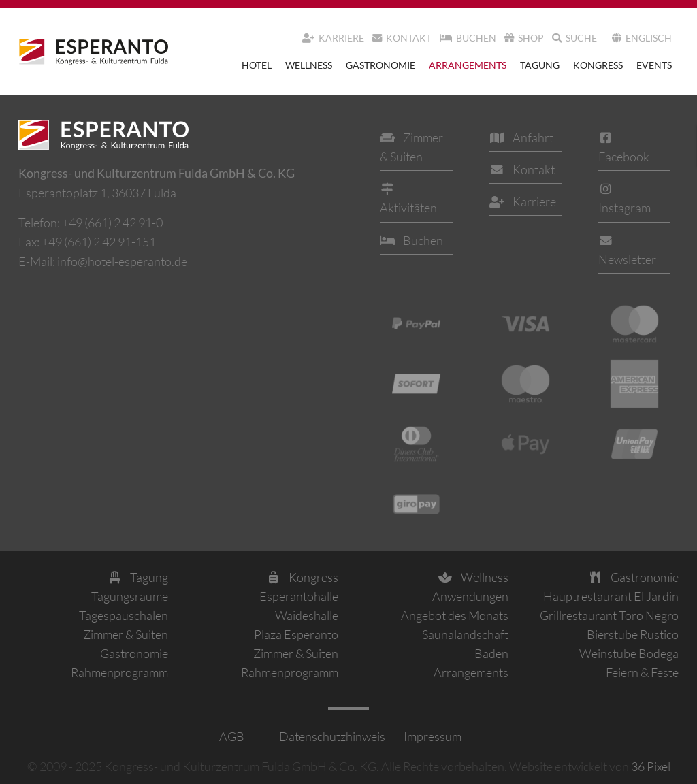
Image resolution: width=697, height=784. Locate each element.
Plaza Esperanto (296, 634)
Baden (491, 653)
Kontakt (402, 38)
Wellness (309, 65)
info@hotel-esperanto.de (122, 261)
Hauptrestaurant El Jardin (611, 596)
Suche (574, 38)
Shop (524, 38)
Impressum (432, 736)
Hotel (257, 65)
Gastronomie (380, 65)
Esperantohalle (299, 596)
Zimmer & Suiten (126, 634)
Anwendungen (470, 596)
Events (654, 65)
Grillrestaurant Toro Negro (609, 615)
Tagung (540, 65)
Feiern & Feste (642, 672)
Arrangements (468, 65)
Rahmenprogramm (119, 672)
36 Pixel (651, 766)
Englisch (642, 38)
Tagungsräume (130, 596)
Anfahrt (521, 137)
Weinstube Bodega (629, 653)
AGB (232, 736)
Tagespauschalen (124, 615)
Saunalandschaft (465, 634)
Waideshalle (307, 615)
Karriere (333, 38)
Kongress (598, 65)
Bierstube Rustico (633, 634)
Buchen (468, 38)
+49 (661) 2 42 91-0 (112, 223)
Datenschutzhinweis (331, 736)
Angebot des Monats (455, 615)
